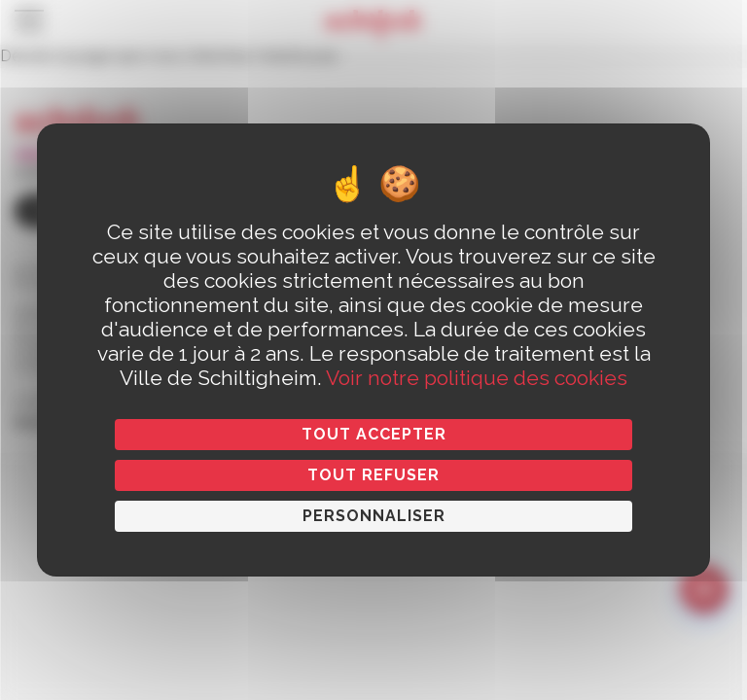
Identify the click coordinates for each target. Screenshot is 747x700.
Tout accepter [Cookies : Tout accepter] (374, 434)
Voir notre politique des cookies (477, 378)
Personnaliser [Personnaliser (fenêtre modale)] (374, 516)
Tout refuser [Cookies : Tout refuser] (373, 475)
